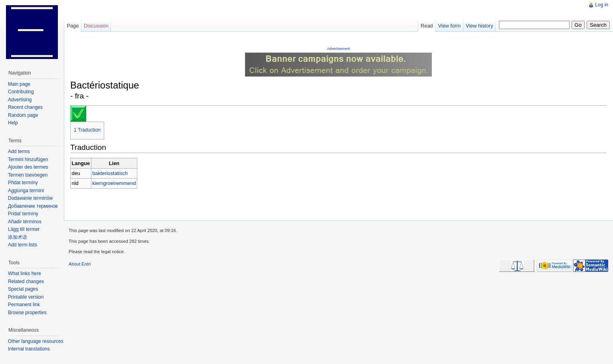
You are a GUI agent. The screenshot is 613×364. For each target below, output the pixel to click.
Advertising (20, 100)
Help (13, 123)
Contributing (21, 92)
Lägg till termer (24, 229)
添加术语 (18, 237)
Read (427, 26)
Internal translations (29, 349)
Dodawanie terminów (30, 198)
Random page (23, 115)
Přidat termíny (23, 183)
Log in (602, 5)
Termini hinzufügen (28, 159)
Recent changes (25, 107)
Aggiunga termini (26, 191)
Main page (19, 84)
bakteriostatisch (110, 173)
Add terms (19, 152)
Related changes (26, 281)
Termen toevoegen (28, 175)
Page (73, 26)
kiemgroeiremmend (114, 183)
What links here (25, 273)
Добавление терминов (33, 206)
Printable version (26, 297)
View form (449, 26)
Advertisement (338, 49)
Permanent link (24, 305)
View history (480, 26)
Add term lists (23, 245)
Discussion (96, 26)
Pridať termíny (23, 214)
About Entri (80, 264)
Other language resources (36, 341)
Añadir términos (25, 222)
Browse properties (27, 313)
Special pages (23, 289)
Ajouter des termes (28, 167)
